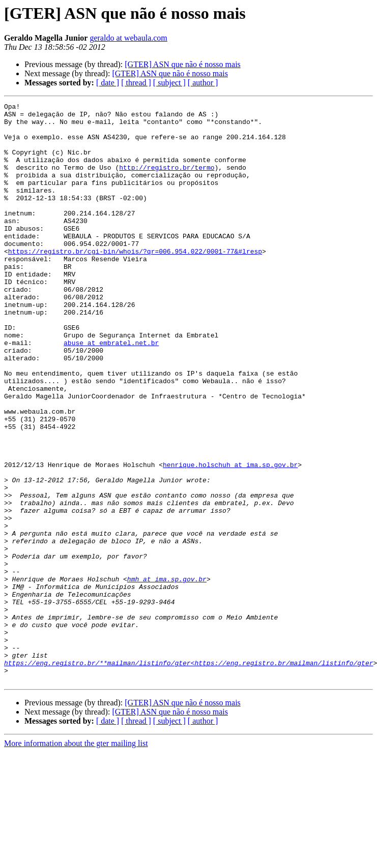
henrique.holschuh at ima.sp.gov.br (230, 538)
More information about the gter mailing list (76, 859)
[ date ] (108, 83)
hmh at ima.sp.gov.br (167, 675)
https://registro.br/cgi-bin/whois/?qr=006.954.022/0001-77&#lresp (135, 282)
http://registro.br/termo (167, 181)
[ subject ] (169, 83)
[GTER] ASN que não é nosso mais (183, 64)
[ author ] (203, 83)
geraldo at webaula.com (128, 38)
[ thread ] (136, 83)
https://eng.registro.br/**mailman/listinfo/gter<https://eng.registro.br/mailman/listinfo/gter (188, 776)
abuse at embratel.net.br (111, 391)
